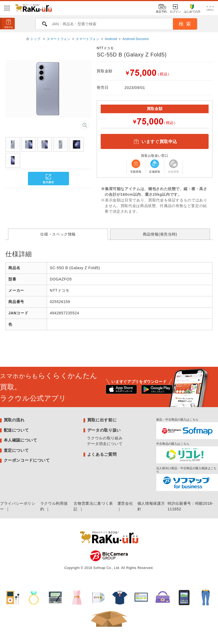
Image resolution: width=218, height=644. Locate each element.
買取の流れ (14, 420)
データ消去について (105, 444)
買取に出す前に (102, 420)
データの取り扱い (104, 430)
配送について (16, 430)
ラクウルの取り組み (105, 438)
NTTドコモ (105, 48)
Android (111, 39)
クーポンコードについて (27, 460)
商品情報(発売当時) (160, 234)
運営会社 (125, 503)
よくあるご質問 (102, 454)
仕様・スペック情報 (58, 234)
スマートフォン (59, 39)
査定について (16, 450)
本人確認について (21, 440)
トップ (36, 39)
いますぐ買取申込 (155, 141)
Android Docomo (136, 39)
